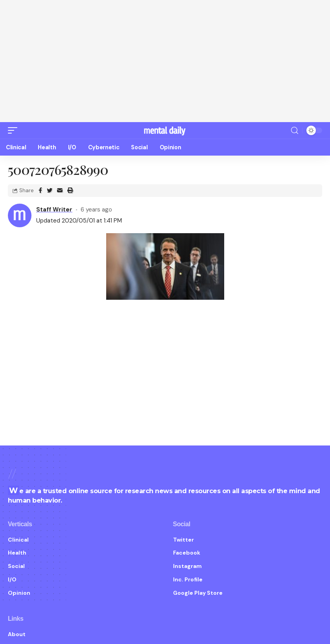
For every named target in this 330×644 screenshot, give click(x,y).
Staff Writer (54, 210)
